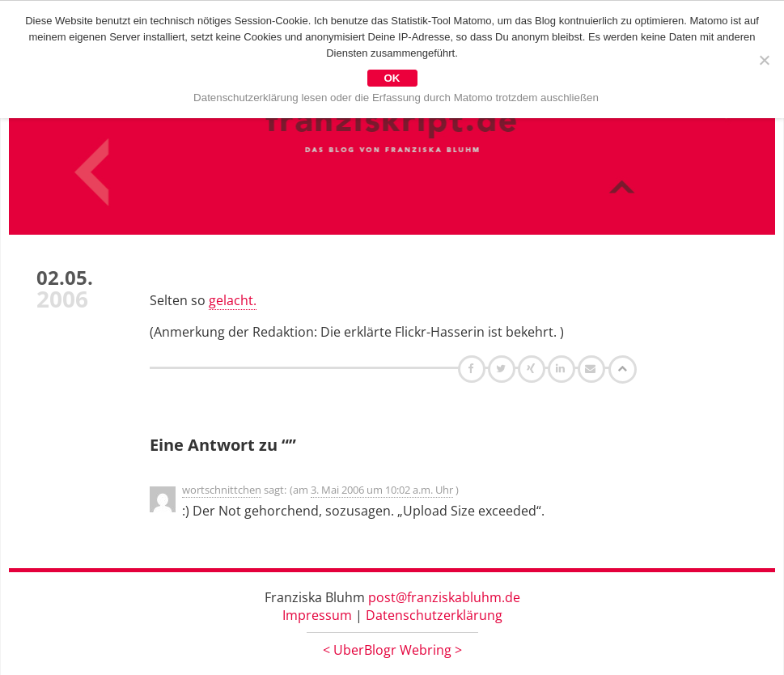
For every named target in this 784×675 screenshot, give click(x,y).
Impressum (317, 615)
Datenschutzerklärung (434, 615)
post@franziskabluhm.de (444, 597)
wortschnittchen (222, 490)
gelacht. (233, 300)
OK (392, 78)
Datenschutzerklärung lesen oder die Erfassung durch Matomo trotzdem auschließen (396, 98)
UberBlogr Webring (392, 650)
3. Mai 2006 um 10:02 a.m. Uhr (382, 490)
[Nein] (764, 60)
